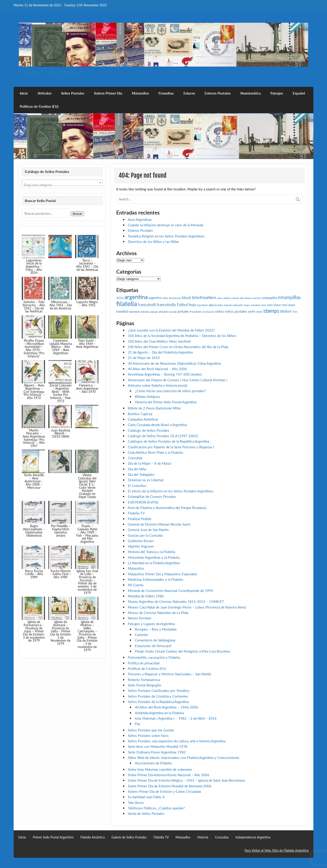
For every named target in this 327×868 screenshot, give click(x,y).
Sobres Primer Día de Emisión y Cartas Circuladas (165, 791)
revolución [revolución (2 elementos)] (208, 312)
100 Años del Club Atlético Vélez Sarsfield (159, 341)
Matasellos (140, 93)
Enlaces (189, 93)
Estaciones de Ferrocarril (153, 646)
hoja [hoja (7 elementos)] (192, 305)
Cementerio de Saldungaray (155, 640)
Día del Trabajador (141, 474)
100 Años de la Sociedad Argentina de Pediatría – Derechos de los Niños (182, 336)
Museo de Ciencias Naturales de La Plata (158, 613)
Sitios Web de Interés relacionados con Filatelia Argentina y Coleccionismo (184, 758)
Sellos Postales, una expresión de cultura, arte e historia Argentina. (177, 741)
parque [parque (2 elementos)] (154, 312)
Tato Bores (136, 803)
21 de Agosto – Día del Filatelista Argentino (160, 352)
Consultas (166, 93)
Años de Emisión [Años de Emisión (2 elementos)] (172, 298)
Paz (137, 724)
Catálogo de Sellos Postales (149, 430)
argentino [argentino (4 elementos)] (155, 298)
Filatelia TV (136, 513)
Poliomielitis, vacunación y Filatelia (154, 657)
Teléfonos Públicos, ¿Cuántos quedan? (156, 808)
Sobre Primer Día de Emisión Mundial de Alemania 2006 (170, 786)
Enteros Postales (218, 93)
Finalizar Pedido (140, 519)
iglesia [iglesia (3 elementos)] (213, 305)
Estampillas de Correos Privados (152, 496)
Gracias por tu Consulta (145, 535)
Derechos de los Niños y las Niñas (153, 242)
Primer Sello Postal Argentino (53, 837)
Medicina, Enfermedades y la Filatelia (155, 579)
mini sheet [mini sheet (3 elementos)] (289, 305)
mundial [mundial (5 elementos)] (122, 311)
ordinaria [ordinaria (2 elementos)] (145, 312)
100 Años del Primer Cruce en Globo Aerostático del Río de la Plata (178, 347)
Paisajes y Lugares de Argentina (151, 624)
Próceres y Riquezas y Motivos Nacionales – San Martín (170, 674)
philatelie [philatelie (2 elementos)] (164, 312)
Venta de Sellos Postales (146, 813)
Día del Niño (137, 469)
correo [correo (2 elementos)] (236, 298)
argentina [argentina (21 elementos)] (136, 297)
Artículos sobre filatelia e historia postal (157, 385)
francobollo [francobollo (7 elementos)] (166, 305)
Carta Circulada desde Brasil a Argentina (157, 425)
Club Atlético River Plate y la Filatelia (155, 452)
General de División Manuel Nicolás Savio (159, 524)
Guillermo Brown (141, 541)
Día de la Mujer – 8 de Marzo (150, 463)
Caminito (142, 635)
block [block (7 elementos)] (187, 298)
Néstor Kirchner (140, 618)
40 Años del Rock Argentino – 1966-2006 (167, 707)
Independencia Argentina (253, 837)
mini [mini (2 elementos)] (264, 305)
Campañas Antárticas (143, 419)
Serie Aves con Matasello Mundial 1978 (158, 746)
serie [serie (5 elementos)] (252, 311)
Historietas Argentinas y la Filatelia (154, 557)
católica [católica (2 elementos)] (227, 298)
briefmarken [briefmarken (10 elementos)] (204, 297)
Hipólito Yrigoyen (141, 546)
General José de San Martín (148, 530)
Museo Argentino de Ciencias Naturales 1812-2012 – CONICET (176, 601)
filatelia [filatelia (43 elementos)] (127, 303)
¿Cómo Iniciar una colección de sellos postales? (170, 391)
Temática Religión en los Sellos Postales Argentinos (166, 236)
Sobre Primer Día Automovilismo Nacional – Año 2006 (169, 775)
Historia (203, 837)
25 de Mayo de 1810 (144, 358)
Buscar (77, 214)
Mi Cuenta (136, 585)
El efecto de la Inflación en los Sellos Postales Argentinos (171, 491)
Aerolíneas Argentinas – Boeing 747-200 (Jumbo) (165, 374)
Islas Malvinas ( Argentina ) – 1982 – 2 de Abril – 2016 (176, 718)
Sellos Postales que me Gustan (151, 730)
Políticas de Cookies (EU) (39, 106)
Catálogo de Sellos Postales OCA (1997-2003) (163, 436)
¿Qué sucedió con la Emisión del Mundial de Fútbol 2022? (171, 330)
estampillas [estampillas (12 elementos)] (289, 297)
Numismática (251, 93)
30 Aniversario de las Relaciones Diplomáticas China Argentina (174, 363)
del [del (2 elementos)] (242, 298)
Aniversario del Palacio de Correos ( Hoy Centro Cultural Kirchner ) (178, 380)
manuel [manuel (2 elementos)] (228, 305)
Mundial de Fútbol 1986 (146, 596)
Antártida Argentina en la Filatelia (159, 713)
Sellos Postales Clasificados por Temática (159, 691)
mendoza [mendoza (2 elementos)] (256, 305)
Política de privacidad (144, 663)
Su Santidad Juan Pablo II (146, 797)
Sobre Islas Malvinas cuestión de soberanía (160, 769)
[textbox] (62, 185)
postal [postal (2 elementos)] (173, 312)
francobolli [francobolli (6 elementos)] (147, 305)
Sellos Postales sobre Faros (148, 736)
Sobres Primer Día (108, 93)
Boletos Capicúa (140, 414)
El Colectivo (137, 486)
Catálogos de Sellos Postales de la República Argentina (168, 441)
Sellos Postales (73, 93)
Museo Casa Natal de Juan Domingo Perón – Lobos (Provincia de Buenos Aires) (187, 607)
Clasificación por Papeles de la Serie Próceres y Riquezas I (171, 447)
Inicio (24, 93)
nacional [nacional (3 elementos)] (134, 312)
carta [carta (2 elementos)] (219, 298)
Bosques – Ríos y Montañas (156, 629)
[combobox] (62, 183)
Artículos (45, 93)
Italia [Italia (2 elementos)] (220, 305)
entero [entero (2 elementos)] (248, 298)
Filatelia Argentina (51, 74)
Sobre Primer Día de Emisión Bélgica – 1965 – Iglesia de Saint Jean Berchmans (187, 780)
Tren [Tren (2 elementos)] (295, 312)
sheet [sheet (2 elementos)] (259, 312)
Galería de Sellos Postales (129, 837)
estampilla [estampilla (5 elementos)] (269, 298)
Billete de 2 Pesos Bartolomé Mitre (154, 408)
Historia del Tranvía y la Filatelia (151, 552)
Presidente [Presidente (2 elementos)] (196, 312)
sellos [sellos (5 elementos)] (219, 311)
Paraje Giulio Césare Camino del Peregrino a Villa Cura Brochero (183, 651)
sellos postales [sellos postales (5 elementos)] (236, 311)
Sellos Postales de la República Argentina (158, 702)
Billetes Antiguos (148, 397)
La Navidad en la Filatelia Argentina (154, 563)
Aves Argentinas (140, 219)
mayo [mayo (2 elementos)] (247, 305)
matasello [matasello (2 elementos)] (238, 305)
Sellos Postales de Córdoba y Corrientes (158, 696)
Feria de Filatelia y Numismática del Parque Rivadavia (167, 508)
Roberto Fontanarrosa (144, 680)
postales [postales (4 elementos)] (183, 311)
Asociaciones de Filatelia (153, 763)
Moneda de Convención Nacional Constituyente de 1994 (170, 591)
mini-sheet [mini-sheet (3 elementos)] (274, 305)
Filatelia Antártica (93, 837)
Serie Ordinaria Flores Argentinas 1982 (157, 752)
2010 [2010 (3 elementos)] (120, 298)
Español (299, 93)
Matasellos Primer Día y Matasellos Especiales (163, 574)
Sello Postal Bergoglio (145, 685)
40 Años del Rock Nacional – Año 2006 (157, 369)
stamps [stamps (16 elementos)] (271, 311)
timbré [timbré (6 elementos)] (286, 311)
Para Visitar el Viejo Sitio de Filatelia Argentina (277, 850)
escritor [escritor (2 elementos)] (257, 298)
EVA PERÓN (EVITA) (143, 502)
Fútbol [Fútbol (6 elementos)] (182, 305)
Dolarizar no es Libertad (146, 480)
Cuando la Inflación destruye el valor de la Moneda (166, 225)
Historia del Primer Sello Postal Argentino (166, 402)
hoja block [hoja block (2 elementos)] (202, 305)
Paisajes (277, 93)
